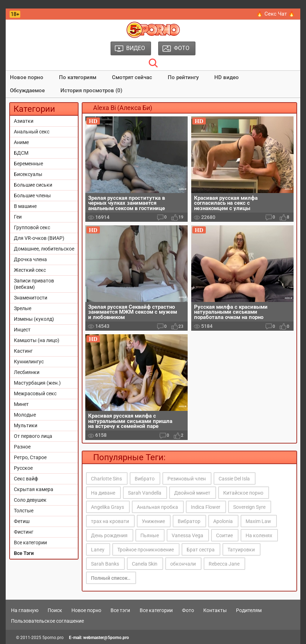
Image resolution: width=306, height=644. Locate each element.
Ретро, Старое (30, 457)
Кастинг (23, 351)
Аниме (21, 142)
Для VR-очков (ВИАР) (39, 238)
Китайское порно (243, 493)
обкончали (183, 564)
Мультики (26, 425)
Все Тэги (24, 553)
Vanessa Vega (187, 535)
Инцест (22, 330)
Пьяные (150, 535)
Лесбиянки (27, 372)
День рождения (109, 535)
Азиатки (24, 121)
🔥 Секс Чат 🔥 (276, 14)
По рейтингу (183, 77)
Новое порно (27, 77)
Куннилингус (29, 362)
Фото (188, 610)
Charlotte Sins (106, 479)
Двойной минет (192, 493)
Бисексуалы (28, 174)
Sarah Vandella (145, 493)
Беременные (28, 164)
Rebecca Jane (224, 564)
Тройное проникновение (146, 550)
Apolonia (223, 521)
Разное (22, 447)
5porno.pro (53, 638)
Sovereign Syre (249, 507)
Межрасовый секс (35, 393)
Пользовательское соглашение (47, 621)
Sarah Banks (105, 564)
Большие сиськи (33, 185)
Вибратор (189, 521)
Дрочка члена (30, 259)
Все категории (30, 543)
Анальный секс (32, 132)
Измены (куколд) (34, 319)
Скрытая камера (34, 489)
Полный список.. (111, 578)
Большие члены (32, 196)
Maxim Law (258, 521)
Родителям (249, 610)
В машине (25, 206)
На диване (103, 493)
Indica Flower (206, 507)
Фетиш (22, 521)
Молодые (25, 415)
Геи (18, 217)
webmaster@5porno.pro (106, 638)
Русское (23, 468)
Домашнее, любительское (44, 249)
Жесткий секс (30, 270)
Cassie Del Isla (234, 479)
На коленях (259, 535)
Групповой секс (32, 227)
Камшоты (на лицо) (37, 340)
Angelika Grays (108, 507)
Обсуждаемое (27, 90)
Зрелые (23, 308)
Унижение (153, 521)
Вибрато (145, 479)
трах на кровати (110, 521)
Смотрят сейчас (132, 77)
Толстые (24, 511)
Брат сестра (201, 550)
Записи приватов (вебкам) (34, 284)
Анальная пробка (157, 507)
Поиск (55, 610)
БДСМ (21, 153)
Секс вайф (26, 479)
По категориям (78, 77)
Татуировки (241, 550)
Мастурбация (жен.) (37, 383)
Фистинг (24, 532)
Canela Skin (145, 564)
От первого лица (33, 436)
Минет (21, 404)
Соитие (224, 535)
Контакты (215, 610)
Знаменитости (31, 298)
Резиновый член (187, 479)
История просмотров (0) (91, 90)
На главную (25, 610)
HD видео (227, 77)
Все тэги (120, 610)
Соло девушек (30, 500)
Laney (98, 550)
